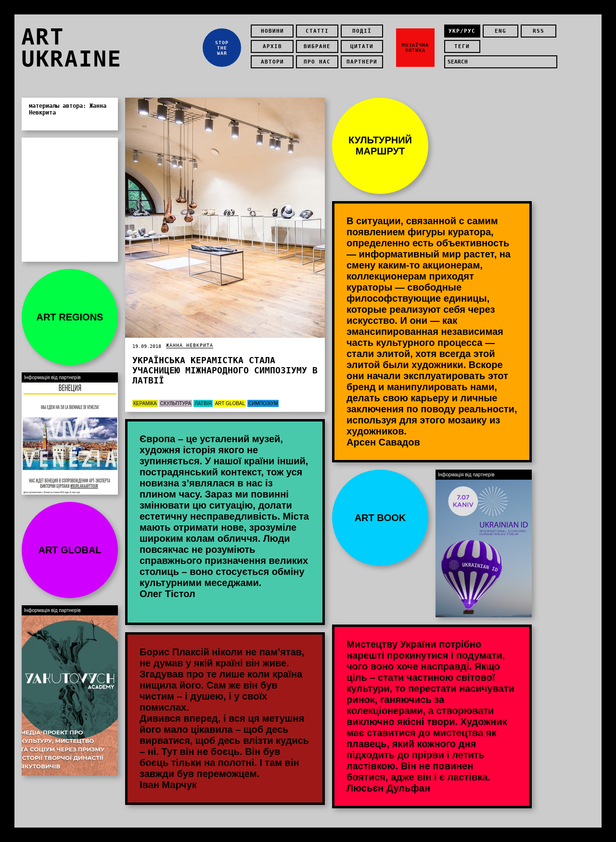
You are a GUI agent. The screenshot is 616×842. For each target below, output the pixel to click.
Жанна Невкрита (190, 345)
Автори (272, 62)
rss (539, 31)
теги (462, 46)
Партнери (362, 62)
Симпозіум (263, 403)
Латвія (203, 403)
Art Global (230, 403)
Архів (272, 46)
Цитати (362, 46)
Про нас (317, 62)
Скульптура (176, 403)
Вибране (317, 46)
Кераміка (145, 403)
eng (500, 31)
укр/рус (462, 31)
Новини (272, 31)
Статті (317, 31)
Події (362, 31)
